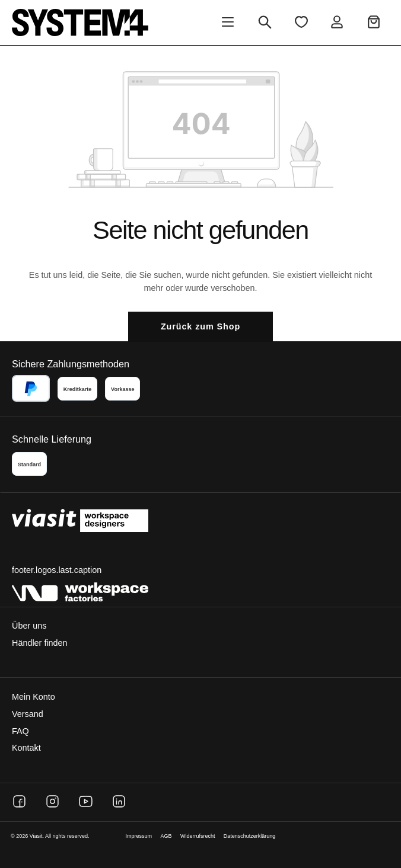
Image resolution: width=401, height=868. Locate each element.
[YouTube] (86, 801)
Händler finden (40, 643)
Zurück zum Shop (200, 326)
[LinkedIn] (119, 801)
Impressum (139, 836)
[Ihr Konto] (337, 23)
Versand (28, 714)
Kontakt (26, 748)
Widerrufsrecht (198, 836)
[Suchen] (265, 23)
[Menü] (228, 23)
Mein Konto (34, 697)
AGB (166, 836)
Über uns (29, 626)
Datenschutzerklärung (250, 836)
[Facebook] (19, 801)
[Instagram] (52, 801)
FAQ (20, 731)
